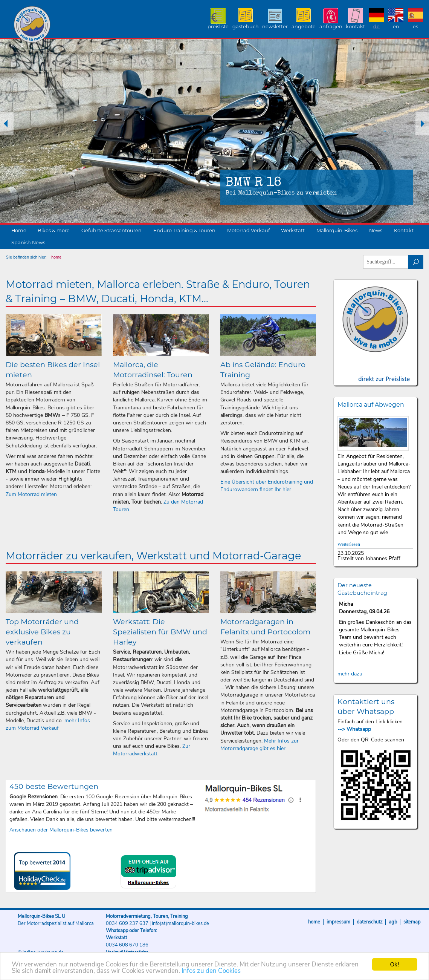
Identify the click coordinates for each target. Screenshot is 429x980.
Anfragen (331, 27)
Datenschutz (369, 922)
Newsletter (275, 27)
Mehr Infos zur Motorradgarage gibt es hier (260, 745)
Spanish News (28, 243)
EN (396, 27)
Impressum (338, 922)
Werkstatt (293, 230)
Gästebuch (246, 27)
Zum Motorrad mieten (31, 494)
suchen (416, 262)
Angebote (304, 27)
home (56, 257)
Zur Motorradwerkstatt (152, 750)
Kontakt (355, 27)
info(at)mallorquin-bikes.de (180, 923)
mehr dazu (350, 674)
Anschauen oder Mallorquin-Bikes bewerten (61, 830)
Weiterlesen (349, 544)
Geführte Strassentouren (111, 230)
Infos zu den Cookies (211, 972)
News (376, 230)
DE (376, 27)
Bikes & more (54, 230)
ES (415, 27)
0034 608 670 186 (127, 945)
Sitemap (412, 922)
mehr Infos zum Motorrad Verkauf (48, 724)
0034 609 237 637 (127, 923)
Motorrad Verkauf (248, 230)
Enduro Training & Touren (184, 230)
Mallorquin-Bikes (76, 25)
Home (19, 230)
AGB (393, 922)
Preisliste (218, 27)
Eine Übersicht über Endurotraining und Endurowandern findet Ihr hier (267, 486)
